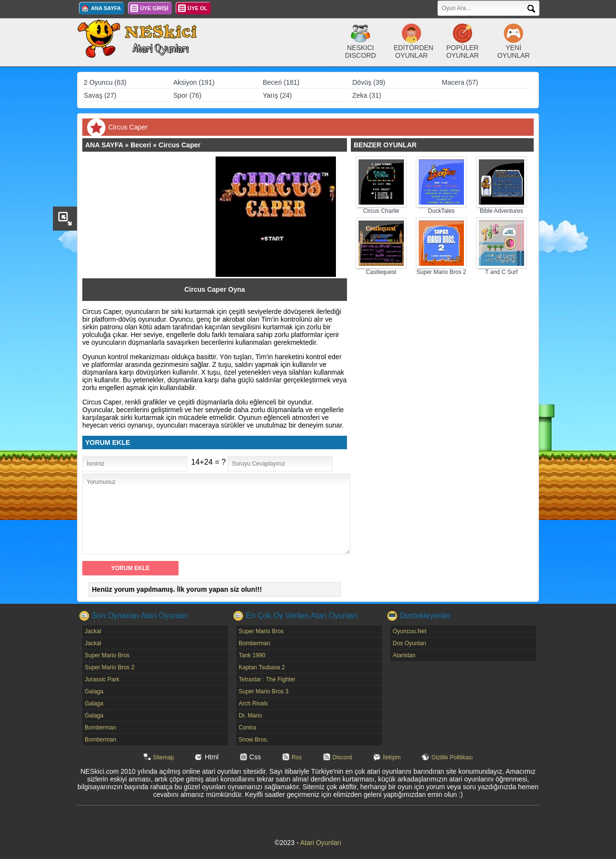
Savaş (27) (100, 95)
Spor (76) (187, 95)
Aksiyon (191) (194, 82)
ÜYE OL (198, 8)
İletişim (391, 757)
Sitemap (164, 757)
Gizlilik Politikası (452, 757)
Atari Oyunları (321, 843)
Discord (342, 757)
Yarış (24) (277, 95)
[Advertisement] (154, 217)
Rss (297, 757)
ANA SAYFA (106, 8)
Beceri (141, 145)
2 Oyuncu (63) (105, 82)
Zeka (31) (367, 95)
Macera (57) (460, 82)
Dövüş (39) (369, 82)
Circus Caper (180, 145)
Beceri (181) (281, 82)
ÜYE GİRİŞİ (154, 8)
